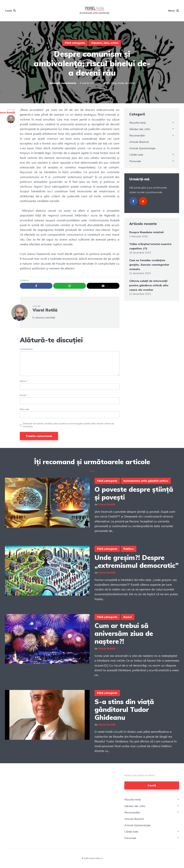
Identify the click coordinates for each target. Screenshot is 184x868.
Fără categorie (75, 43)
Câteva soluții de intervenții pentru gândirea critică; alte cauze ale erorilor (149, 285)
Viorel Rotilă (45, 310)
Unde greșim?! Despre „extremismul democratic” (137, 561)
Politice (129, 549)
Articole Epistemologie (142, 148)
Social (128, 617)
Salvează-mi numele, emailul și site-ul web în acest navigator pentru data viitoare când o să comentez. (68, 425)
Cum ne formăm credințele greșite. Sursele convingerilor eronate (149, 265)
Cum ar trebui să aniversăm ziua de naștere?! (124, 633)
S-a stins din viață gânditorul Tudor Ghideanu (124, 709)
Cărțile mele (136, 155)
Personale (135, 161)
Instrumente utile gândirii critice (146, 481)
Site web (24, 409)
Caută (152, 785)
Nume (24, 381)
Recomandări (137, 135)
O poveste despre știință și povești (134, 493)
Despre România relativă (146, 232)
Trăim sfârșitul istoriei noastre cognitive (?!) (150, 246)
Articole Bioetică (139, 142)
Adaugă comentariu (63, 83)
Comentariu (26, 349)
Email (24, 395)
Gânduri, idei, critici (105, 43)
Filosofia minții (137, 123)
